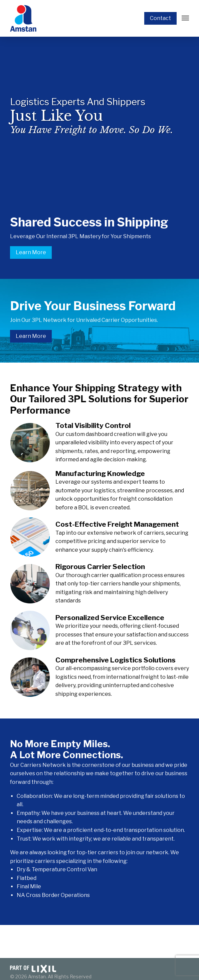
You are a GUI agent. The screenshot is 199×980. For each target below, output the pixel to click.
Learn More (31, 252)
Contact (160, 18)
